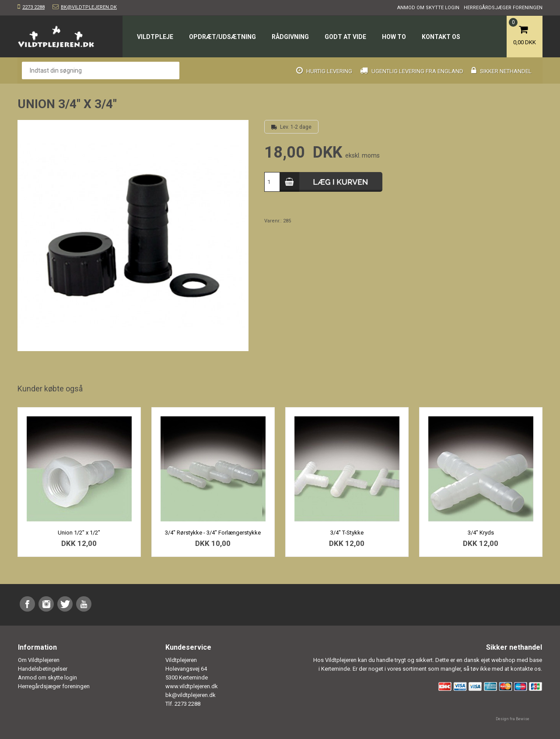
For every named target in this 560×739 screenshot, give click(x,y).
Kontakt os (441, 37)
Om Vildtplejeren (39, 660)
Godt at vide (345, 37)
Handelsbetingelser (43, 669)
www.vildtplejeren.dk (192, 686)
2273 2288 (33, 7)
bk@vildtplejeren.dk (89, 7)
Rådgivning (290, 37)
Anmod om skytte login (428, 8)
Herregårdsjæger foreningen (503, 8)
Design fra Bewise (513, 719)
